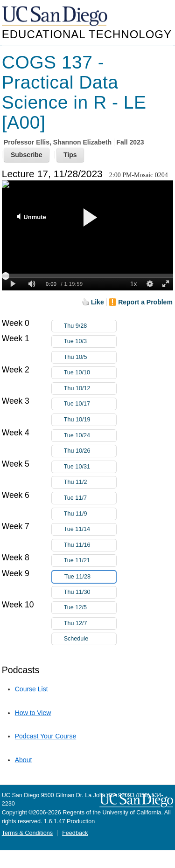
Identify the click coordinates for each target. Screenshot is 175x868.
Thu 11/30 (90, 592)
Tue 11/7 (90, 498)
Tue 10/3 (90, 341)
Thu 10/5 (90, 357)
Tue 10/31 (90, 467)
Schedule (76, 639)
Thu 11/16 (90, 545)
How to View (33, 713)
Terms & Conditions (27, 833)
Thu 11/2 (90, 482)
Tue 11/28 (90, 577)
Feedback (75, 833)
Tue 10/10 (90, 373)
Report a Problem (145, 302)
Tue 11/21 (90, 561)
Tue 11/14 (90, 529)
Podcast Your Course (46, 736)
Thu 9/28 (90, 326)
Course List (31, 689)
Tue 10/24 (90, 436)
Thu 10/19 (90, 420)
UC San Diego (56, 17)
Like (98, 302)
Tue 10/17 (90, 404)
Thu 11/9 (90, 514)
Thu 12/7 (90, 623)
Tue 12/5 (90, 608)
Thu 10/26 (90, 451)
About (24, 760)
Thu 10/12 (90, 389)
